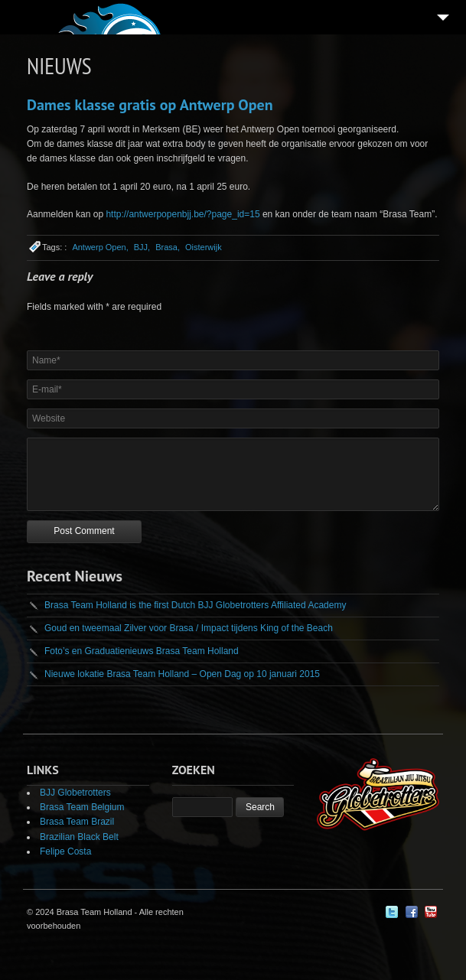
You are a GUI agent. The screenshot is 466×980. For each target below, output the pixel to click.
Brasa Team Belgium (82, 807)
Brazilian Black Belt (79, 837)
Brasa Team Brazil (77, 822)
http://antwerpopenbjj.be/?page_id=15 (182, 214)
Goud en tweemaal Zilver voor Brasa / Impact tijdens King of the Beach (189, 628)
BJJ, (142, 247)
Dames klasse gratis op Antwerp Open (150, 105)
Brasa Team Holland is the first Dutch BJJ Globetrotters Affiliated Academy (195, 605)
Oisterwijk (204, 247)
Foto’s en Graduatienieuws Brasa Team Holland (142, 651)
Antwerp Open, (100, 247)
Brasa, (168, 247)
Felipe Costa (65, 851)
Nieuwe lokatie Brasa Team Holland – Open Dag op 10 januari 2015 (182, 674)
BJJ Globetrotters (75, 793)
